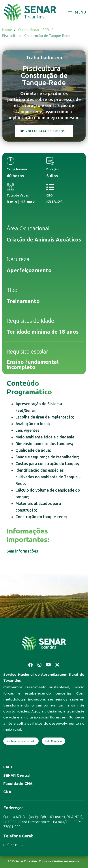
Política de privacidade (21, 741)
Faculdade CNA (18, 784)
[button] (75, 12)
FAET (8, 767)
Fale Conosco (53, 741)
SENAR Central (17, 776)
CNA (7, 792)
